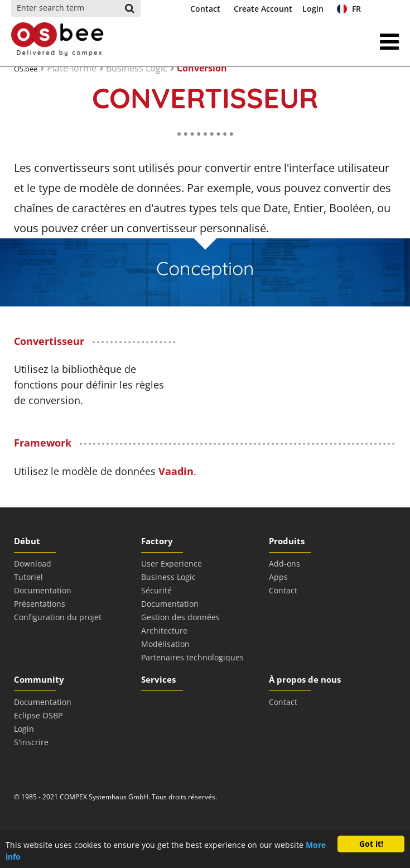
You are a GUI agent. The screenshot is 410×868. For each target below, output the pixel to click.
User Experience (172, 564)
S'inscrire (31, 742)
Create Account (263, 9)
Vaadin (176, 471)
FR (349, 9)
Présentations (40, 604)
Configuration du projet (58, 617)
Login (313, 9)
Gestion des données (180, 617)
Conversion (202, 68)
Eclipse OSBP (38, 715)
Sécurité (156, 590)
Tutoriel (28, 577)
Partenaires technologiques (192, 657)
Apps (278, 577)
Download (33, 564)
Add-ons (284, 564)
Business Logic (137, 68)
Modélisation (165, 644)
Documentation (43, 590)
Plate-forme (72, 68)
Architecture (164, 630)
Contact (205, 9)
